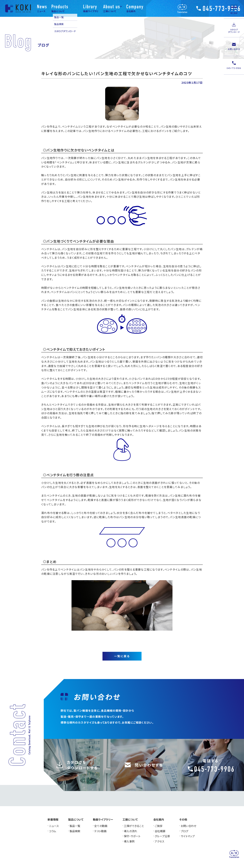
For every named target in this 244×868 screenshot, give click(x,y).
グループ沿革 (162, 836)
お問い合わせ (189, 826)
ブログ (184, 831)
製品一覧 (59, 17)
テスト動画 (100, 831)
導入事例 (129, 841)
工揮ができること (134, 826)
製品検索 (59, 24)
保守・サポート (132, 836)
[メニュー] (234, 9)
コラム (53, 831)
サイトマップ (188, 836)
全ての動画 (101, 826)
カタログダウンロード (65, 31)
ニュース (54, 826)
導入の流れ (130, 831)
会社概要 (160, 831)
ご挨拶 (159, 826)
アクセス (159, 841)
